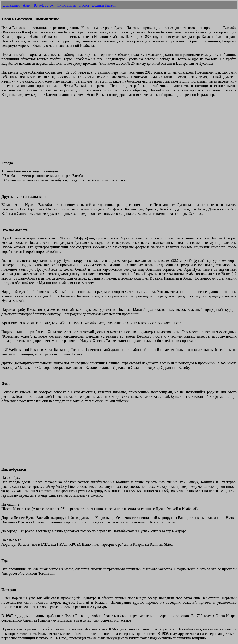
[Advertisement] (113, 131)
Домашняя (11, 5)
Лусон (84, 5)
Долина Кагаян (104, 5)
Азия (27, 5)
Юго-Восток (44, 5)
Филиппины (66, 5)
